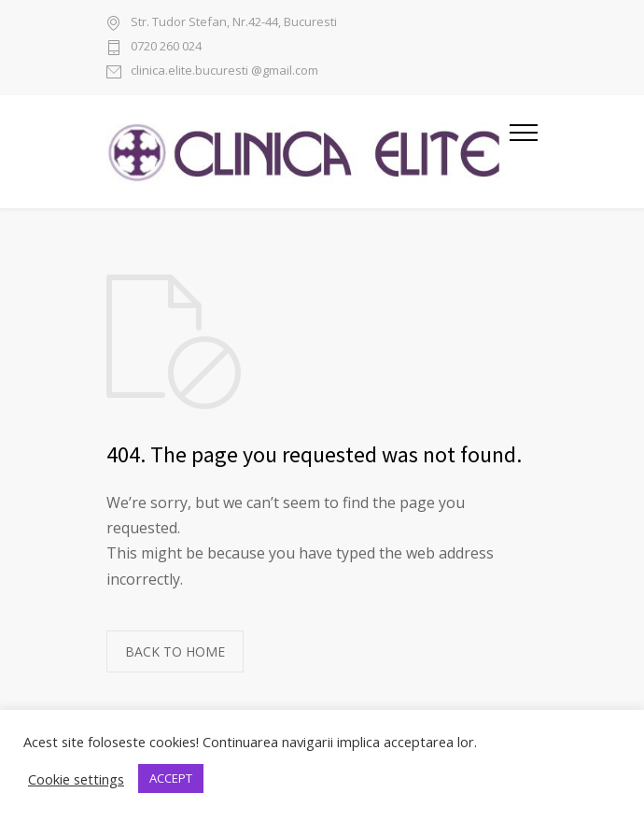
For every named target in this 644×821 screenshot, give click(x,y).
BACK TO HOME (175, 651)
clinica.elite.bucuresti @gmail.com (224, 71)
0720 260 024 (166, 47)
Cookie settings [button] (76, 779)
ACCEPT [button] (171, 778)
